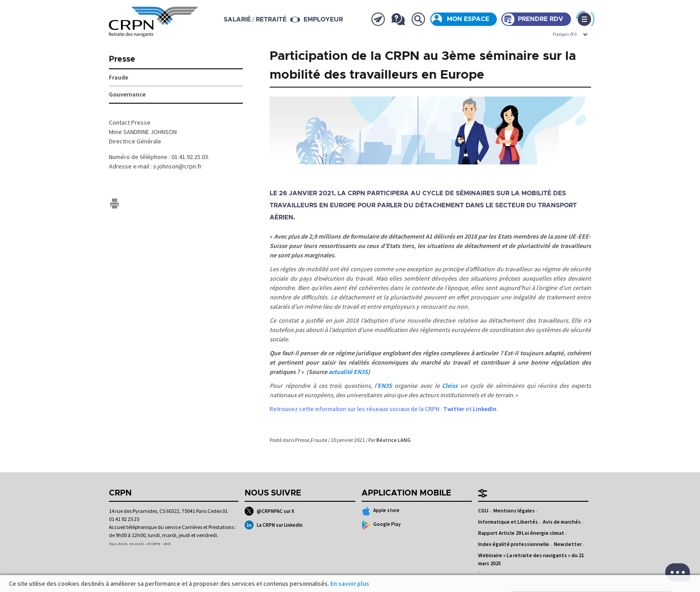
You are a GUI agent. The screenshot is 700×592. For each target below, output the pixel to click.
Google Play (381, 525)
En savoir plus (350, 584)
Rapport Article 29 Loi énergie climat (521, 533)
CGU (483, 510)
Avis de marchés (562, 522)
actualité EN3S (348, 372)
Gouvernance (127, 94)
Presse (302, 440)
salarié (237, 20)
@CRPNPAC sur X (269, 511)
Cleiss (450, 386)
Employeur (323, 20)
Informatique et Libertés (508, 522)
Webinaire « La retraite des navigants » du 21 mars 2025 (531, 559)
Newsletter (568, 544)
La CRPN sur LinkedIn (274, 525)
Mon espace (468, 19)
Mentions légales (514, 510)
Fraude (319, 440)
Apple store (381, 511)
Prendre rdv (541, 19)
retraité (271, 20)
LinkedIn (485, 409)
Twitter (454, 409)
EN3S (385, 386)
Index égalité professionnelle (514, 544)
